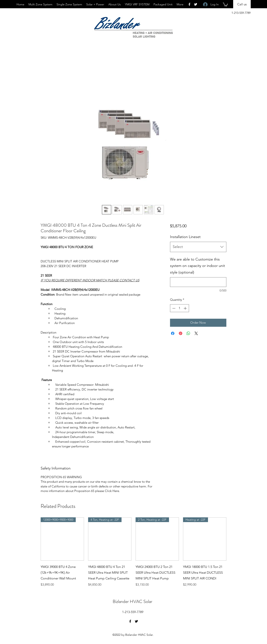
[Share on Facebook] (173, 333)
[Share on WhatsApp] (188, 333)
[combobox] (198, 247)
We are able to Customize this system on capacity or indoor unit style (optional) (197, 266)
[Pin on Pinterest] (181, 333)
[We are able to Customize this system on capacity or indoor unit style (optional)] (198, 282)
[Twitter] (136, 621)
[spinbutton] (179, 308)
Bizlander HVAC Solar (132, 601)
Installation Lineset (185, 237)
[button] (225, 4)
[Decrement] (173, 308)
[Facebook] (130, 621)
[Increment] (186, 308)
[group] (133, 552)
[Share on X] (196, 333)
